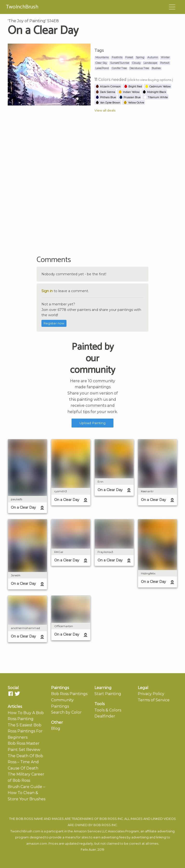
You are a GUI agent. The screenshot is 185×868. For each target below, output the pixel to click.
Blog (56, 728)
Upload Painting (92, 423)
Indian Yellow (129, 92)
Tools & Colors (108, 710)
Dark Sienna (105, 92)
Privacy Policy (151, 694)
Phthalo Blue (106, 97)
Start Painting (108, 694)
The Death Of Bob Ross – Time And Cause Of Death (25, 762)
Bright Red (133, 87)
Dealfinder (105, 716)
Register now (54, 323)
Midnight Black (154, 92)
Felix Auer (88, 850)
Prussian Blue (130, 97)
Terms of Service (154, 700)
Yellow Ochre (134, 103)
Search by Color (66, 712)
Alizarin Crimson (108, 87)
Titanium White (155, 97)
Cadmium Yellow (158, 87)
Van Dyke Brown (108, 103)
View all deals (105, 110)
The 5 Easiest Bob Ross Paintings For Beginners (25, 731)
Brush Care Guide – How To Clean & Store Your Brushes (26, 793)
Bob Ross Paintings (69, 694)
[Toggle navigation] (172, 7)
